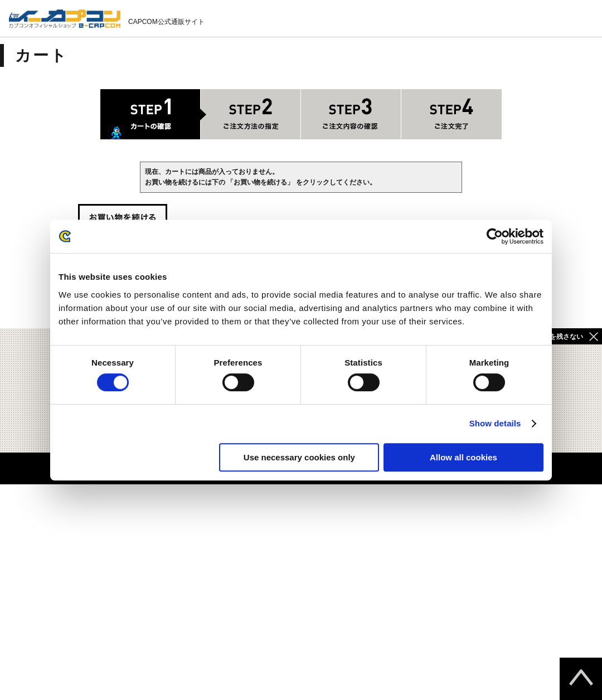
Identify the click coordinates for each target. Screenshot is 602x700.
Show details (495, 423)
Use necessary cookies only (299, 457)
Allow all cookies (463, 457)
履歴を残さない (560, 337)
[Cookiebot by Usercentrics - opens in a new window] (495, 236)
